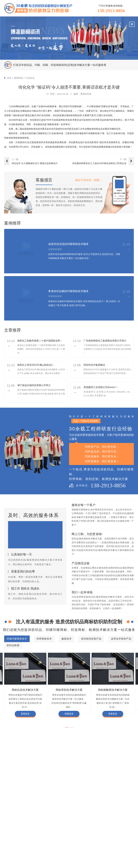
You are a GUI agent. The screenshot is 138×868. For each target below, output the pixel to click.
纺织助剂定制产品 (90, 783)
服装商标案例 (84, 847)
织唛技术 (99, 842)
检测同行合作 (127, 856)
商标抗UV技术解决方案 (71, 803)
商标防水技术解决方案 (46, 799)
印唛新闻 (99, 833)
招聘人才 (114, 847)
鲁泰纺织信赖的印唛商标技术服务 (68, 291)
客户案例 (83, 827)
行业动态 (30, 78)
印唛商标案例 (84, 838)
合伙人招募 (126, 851)
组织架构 (114, 838)
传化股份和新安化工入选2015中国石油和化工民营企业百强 (99, 164)
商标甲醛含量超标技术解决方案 (57, 808)
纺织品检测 (69, 790)
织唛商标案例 (84, 833)
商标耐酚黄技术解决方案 (113, 690)
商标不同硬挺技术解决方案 (114, 808)
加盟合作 (114, 856)
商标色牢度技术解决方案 (19, 799)
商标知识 (99, 847)
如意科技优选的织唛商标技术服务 (68, 244)
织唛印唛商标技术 (23, 783)
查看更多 (25, 714)
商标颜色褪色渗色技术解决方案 (23, 808)
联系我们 (125, 860)
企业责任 (125, 838)
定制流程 (114, 842)
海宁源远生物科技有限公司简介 (34, 385)
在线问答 (99, 851)
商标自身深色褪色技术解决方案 (102, 803)
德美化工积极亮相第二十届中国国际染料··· (40, 341)
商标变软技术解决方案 (69, 690)
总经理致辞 (126, 847)
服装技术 (68, 783)
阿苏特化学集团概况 (94, 365)
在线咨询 (114, 860)
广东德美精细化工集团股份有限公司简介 (105, 341)
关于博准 (116, 827)
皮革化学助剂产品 (116, 783)
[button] (65, 727)
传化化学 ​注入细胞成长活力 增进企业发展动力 (35, 163)
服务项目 (62, 827)
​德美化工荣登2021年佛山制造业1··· (36, 365)
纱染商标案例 (84, 851)
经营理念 (125, 842)
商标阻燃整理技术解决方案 (52, 812)
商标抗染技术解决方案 (25, 690)
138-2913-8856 (111, 11)
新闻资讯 (18, 78)
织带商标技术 (48, 783)
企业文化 (125, 833)
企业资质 (114, 833)
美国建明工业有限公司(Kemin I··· (101, 387)
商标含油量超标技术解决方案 (21, 812)
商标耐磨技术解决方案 (87, 808)
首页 (9, 78)
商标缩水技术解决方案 (71, 799)
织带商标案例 (84, 842)
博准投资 (114, 851)
